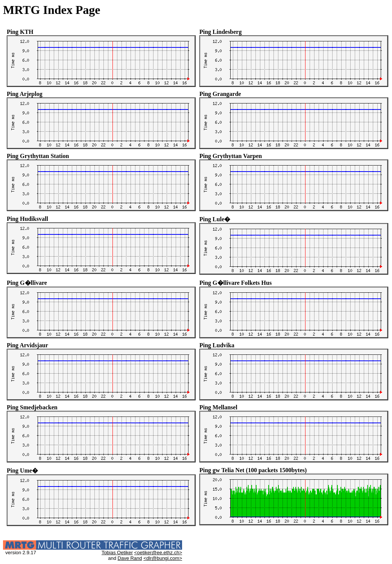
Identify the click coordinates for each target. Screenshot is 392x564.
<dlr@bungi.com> (163, 558)
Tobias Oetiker (117, 553)
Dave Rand (130, 558)
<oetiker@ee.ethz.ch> (158, 553)
